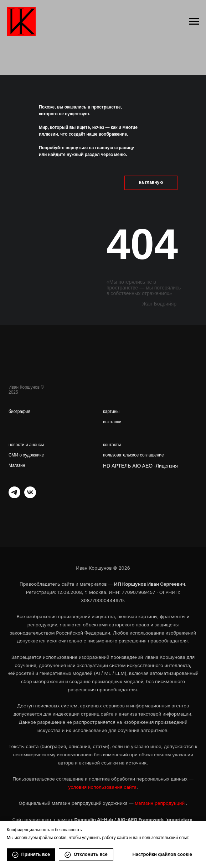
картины (111, 412)
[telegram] (14, 496)
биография (19, 412)
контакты (112, 445)
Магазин (17, 465)
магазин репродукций (160, 803)
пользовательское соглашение (133, 455)
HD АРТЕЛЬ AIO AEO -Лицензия (140, 466)
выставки (112, 422)
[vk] (30, 496)
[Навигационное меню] (194, 21)
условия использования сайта (102, 787)
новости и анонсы (26, 445)
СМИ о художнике (26, 455)
